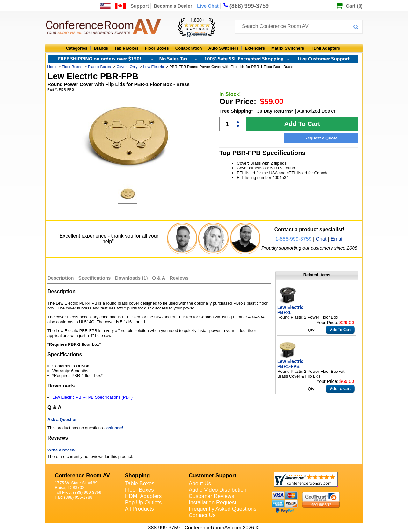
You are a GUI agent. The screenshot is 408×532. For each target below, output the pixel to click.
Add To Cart (302, 124)
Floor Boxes (157, 48)
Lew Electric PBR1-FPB (290, 364)
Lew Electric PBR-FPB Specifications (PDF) (92, 397)
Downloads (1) (131, 278)
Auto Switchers (224, 48)
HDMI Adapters (325, 48)
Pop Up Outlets (143, 503)
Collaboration (189, 48)
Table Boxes (127, 48)
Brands (101, 48)
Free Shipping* (236, 111)
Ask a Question (63, 419)
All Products (139, 509)
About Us (200, 483)
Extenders (255, 48)
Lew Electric (153, 67)
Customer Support (212, 475)
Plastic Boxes (99, 67)
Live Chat (208, 6)
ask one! (115, 428)
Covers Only (127, 67)
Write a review (61, 450)
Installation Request (212, 503)
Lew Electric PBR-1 (290, 310)
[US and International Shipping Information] (113, 6)
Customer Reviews (211, 496)
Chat (321, 239)
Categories (77, 48)
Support (140, 6)
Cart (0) (354, 6)
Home (52, 67)
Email (337, 239)
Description (61, 278)
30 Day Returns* (275, 111)
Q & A (159, 278)
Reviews (179, 278)
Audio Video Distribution (218, 490)
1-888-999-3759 (294, 239)
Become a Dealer (173, 6)
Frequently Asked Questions (223, 509)
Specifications (95, 278)
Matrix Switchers (288, 48)
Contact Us (202, 515)
